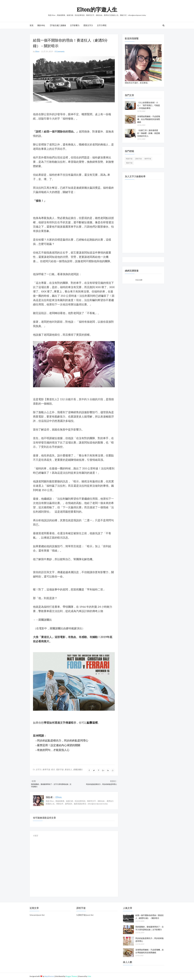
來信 (146, 83)
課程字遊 (138, 159)
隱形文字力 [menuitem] (88, 25)
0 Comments (60, 51)
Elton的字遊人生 (97, 9)
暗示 (53, 769)
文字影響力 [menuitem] (75, 25)
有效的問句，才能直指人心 (53, 750)
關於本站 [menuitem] (41, 25)
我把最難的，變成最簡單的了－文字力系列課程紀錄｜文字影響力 (150, 928)
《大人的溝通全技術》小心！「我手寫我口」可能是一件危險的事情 (149, 105)
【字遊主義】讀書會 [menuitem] (58, 25)
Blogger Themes (71, 976)
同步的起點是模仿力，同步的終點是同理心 (63, 740)
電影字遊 (60, 769)
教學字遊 (46, 769)
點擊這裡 (92, 723)
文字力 (39, 769)
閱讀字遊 (129, 159)
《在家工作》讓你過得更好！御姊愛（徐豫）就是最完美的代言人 (149, 133)
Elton (37, 51)
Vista (89, 976)
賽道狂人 (68, 769)
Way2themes (49, 976)
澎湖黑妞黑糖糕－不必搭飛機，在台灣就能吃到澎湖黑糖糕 (149, 119)
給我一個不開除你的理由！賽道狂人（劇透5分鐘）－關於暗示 (150, 917)
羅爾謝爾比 (78, 769)
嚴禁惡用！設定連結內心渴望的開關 (59, 745)
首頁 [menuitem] (32, 25)
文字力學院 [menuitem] (102, 25)
